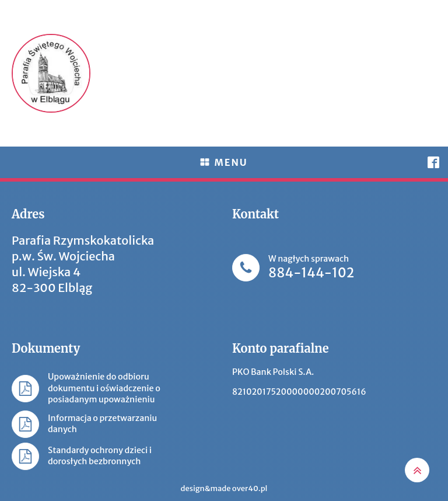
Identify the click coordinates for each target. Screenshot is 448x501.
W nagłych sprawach (311, 268)
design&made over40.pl (224, 488)
